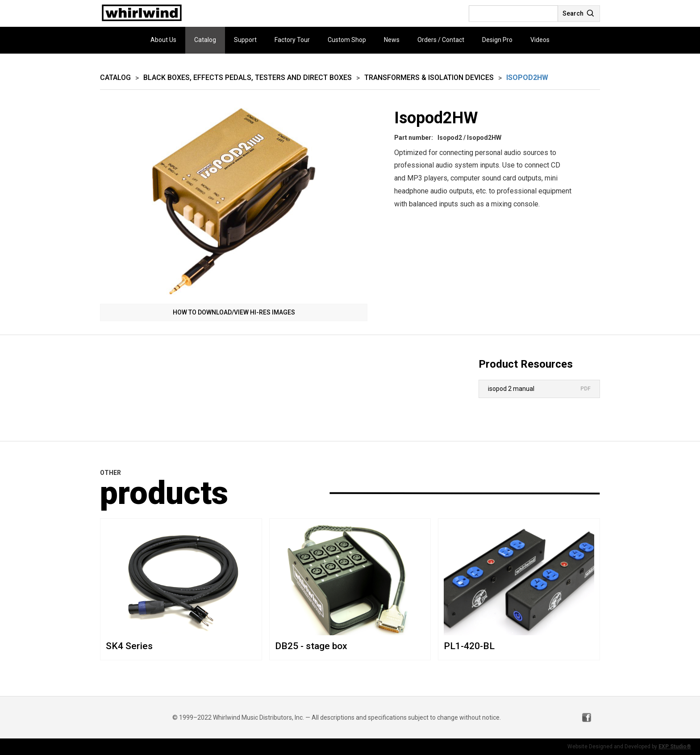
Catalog (205, 40)
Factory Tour (292, 40)
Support (245, 40)
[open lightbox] (234, 201)
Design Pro (497, 40)
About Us (163, 40)
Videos (540, 40)
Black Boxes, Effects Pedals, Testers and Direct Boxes (248, 78)
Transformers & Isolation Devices (429, 78)
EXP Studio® (675, 747)
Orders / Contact (441, 40)
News (392, 40)
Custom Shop (347, 40)
